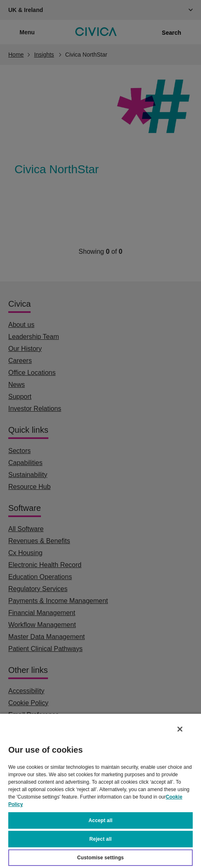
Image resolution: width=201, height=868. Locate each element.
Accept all (100, 820)
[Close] (180, 729)
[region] (100, 790)
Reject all (100, 839)
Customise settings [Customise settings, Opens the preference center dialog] (101, 858)
